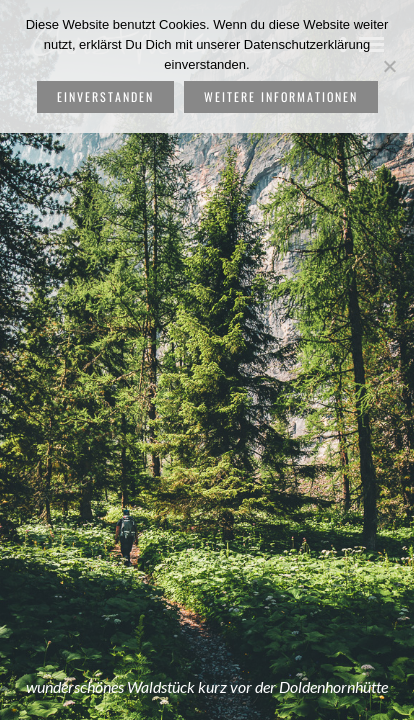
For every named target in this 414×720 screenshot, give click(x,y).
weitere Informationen (281, 96)
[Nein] (389, 66)
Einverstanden (105, 96)
